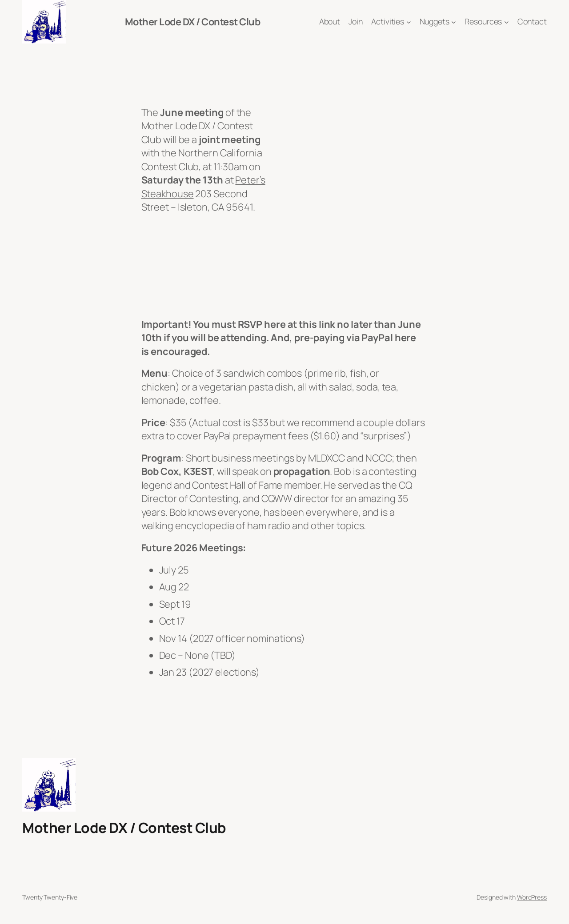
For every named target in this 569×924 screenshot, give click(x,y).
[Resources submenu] (507, 22)
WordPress (532, 897)
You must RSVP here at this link (264, 324)
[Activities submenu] (409, 22)
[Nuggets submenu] (454, 22)
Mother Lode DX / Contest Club (193, 22)
